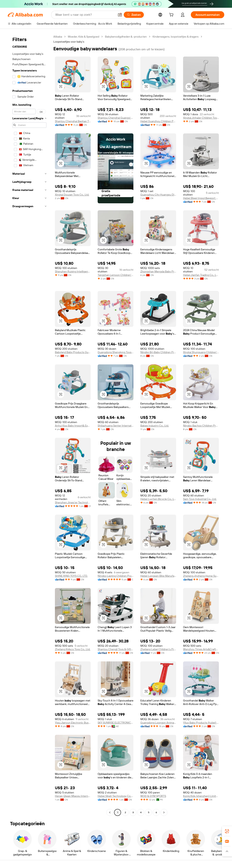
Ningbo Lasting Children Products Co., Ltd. (116, 576)
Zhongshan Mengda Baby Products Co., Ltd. (158, 271)
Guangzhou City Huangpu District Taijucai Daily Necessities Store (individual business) (158, 195)
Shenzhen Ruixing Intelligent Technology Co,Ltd (73, 271)
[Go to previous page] (110, 812)
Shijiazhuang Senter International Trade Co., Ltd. (116, 426)
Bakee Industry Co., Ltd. (155, 426)
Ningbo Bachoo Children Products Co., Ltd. (201, 426)
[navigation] (29, 425)
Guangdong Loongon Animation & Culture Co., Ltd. (158, 723)
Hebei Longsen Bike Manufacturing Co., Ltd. (158, 576)
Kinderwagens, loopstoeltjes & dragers (176, 37)
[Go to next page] (164, 812)
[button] (120, 15)
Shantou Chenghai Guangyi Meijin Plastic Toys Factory (116, 118)
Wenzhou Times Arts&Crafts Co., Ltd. (201, 649)
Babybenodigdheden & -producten (126, 37)
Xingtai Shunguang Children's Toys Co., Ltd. (201, 352)
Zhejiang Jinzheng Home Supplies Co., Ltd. (201, 576)
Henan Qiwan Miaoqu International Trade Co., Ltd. (73, 796)
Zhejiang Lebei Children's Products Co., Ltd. (158, 649)
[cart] (172, 15)
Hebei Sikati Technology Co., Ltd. (116, 796)
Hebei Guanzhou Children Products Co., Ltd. (158, 121)
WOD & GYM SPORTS (153, 796)
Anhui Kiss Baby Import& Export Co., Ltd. (73, 426)
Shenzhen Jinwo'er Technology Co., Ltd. (73, 502)
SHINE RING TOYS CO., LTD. (71, 576)
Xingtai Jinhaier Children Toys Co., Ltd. (201, 118)
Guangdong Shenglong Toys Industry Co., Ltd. (116, 352)
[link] (227, 831)
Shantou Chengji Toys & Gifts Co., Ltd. (116, 649)
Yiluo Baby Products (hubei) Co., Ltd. (201, 723)
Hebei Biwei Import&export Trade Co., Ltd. (201, 198)
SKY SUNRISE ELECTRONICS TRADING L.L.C (116, 723)
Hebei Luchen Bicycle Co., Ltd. (158, 499)
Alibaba (58, 37)
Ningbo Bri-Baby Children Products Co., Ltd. (158, 352)
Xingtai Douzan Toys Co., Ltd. (72, 195)
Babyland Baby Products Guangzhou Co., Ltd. (73, 352)
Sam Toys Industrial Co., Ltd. (200, 499)
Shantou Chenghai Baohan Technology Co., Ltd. (73, 121)
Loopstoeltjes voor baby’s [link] (69, 42)
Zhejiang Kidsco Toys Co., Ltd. (73, 649)
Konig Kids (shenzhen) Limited (201, 796)
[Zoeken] (134, 15)
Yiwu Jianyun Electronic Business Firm (73, 723)
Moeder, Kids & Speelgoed (84, 37)
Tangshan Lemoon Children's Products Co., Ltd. (116, 275)
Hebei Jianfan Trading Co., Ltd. (201, 275)
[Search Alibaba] (85, 15)
